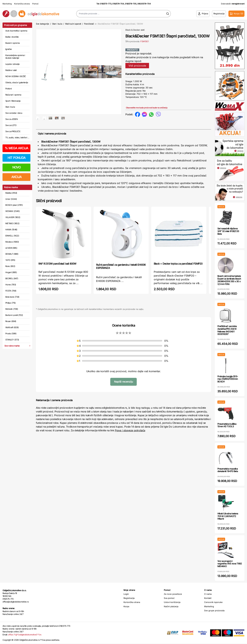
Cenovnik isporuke (213, 602)
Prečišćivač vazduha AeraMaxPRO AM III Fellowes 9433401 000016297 (227, 330)
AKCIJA (16, 177)
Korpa (126, 606)
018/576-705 (131, 4)
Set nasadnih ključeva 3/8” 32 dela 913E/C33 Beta (228, 231)
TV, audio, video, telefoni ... (17, 137)
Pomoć (35, 4)
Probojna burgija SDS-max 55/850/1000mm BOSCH (228, 379)
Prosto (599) (11, 333)
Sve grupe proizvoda (214, 610)
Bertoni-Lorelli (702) (14, 315)
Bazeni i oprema (12, 43)
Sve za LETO (11, 125)
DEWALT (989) (12, 254)
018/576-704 (118, 4)
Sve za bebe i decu (14, 113)
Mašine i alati (11, 70)
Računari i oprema (13, 95)
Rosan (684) (11, 321)
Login (126, 594)
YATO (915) (10, 260)
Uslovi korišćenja (172, 602)
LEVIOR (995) (11, 248)
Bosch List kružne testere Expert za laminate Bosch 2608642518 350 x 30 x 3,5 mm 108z (229, 280)
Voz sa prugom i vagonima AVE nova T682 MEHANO (230, 564)
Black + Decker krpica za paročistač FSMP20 (178, 274)
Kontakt (208, 598)
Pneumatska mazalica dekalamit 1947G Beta (228, 470)
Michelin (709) (12, 309)
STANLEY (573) (12, 340)
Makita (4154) (11, 193)
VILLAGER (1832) (13, 217)
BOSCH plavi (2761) (14, 205)
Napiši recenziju (123, 392)
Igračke (9, 49)
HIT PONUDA (17, 158)
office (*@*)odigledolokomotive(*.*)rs (25, 635)
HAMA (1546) (11, 230)
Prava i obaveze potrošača (130, 440)
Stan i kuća (10, 107)
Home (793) (11, 285)
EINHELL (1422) (12, 236)
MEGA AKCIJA (16, 148)
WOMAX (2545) (13, 211)
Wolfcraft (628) (12, 327)
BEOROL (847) (12, 278)
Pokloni (9, 89)
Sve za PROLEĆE (13, 131)
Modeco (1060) (12, 242)
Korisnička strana (22, 4)
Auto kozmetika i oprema (16, 31)
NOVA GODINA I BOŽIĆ (16, 76)
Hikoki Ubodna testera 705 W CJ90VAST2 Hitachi (228, 516)
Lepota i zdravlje (12, 64)
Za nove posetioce (173, 594)
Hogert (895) (11, 272)
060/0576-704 (144, 4)
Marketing (7, 4)
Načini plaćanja (171, 606)
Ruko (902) (10, 266)
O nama (208, 594)
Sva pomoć (169, 598)
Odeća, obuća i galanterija (17, 82)
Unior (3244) (11, 199)
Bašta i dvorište (12, 37)
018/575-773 (106, 4)
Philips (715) (11, 303)
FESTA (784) (11, 291)
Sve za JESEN (11, 119)
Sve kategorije (42, 24)
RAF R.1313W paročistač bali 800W (57, 274)
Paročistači (89, 24)
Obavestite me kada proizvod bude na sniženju (147, 108)
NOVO (16, 167)
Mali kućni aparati (73, 24)
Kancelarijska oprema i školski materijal (15, 57)
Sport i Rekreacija (13, 101)
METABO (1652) (12, 223)
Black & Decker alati (135, 30)
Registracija (129, 598)
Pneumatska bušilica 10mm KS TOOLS (227, 425)
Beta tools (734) (12, 297)
